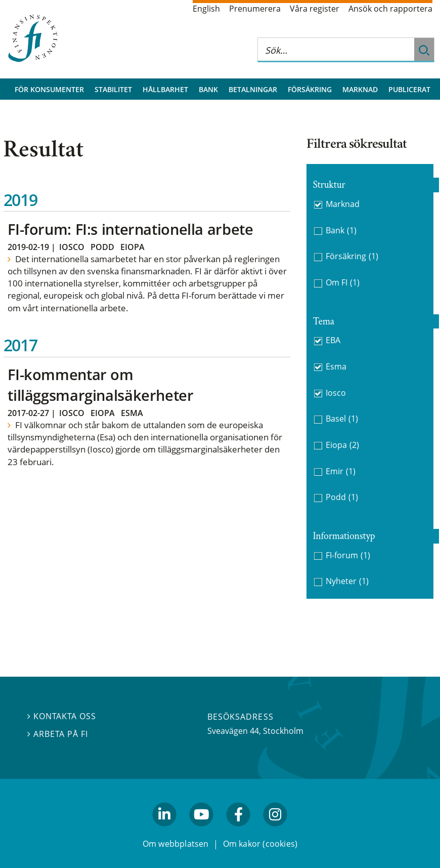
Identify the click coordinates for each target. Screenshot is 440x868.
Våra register (315, 9)
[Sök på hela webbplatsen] (336, 50)
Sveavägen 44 (233, 731)
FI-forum (348, 555)
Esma (132, 413)
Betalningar (253, 89)
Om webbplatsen (176, 844)
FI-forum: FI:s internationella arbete (130, 229)
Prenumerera (255, 9)
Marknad (360, 89)
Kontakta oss (62, 716)
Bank (208, 89)
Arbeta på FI (58, 734)
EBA (333, 340)
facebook (239, 831)
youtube (201, 831)
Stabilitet (113, 89)
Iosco (72, 247)
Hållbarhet (165, 89)
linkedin (165, 831)
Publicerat (409, 89)
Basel (342, 419)
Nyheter (347, 581)
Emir (341, 471)
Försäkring (310, 89)
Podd (102, 247)
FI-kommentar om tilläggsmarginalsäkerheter (100, 385)
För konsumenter (49, 89)
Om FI (343, 283)
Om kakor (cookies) (260, 844)
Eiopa (133, 247)
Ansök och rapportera (390, 9)
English (206, 9)
